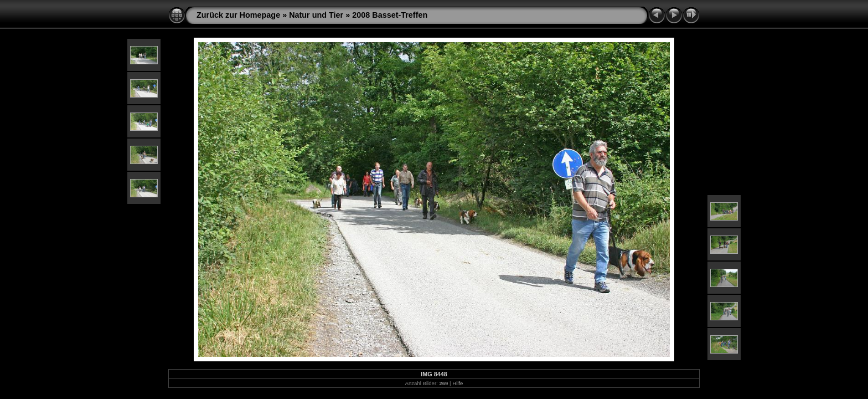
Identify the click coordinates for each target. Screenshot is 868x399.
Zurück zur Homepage (238, 15)
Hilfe (458, 383)
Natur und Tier (316, 15)
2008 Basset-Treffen (390, 15)
